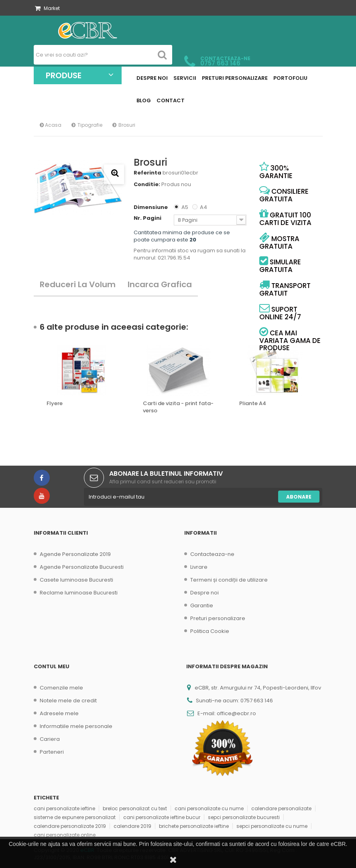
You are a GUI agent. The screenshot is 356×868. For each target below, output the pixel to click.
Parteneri (52, 752)
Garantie (202, 605)
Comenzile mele (61, 688)
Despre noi (204, 593)
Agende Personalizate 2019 (75, 554)
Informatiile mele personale (76, 726)
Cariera (50, 739)
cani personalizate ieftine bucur (162, 817)
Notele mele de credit (68, 701)
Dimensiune (151, 207)
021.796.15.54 (174, 258)
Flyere (55, 404)
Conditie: (147, 185)
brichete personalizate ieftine (194, 826)
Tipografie (90, 125)
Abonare (299, 497)
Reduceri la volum (78, 284)
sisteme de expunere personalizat (75, 817)
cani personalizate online (65, 835)
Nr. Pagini (148, 218)
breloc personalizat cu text (135, 808)
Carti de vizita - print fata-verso (178, 407)
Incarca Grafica (160, 284)
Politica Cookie (210, 631)
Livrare (199, 567)
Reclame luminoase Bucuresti (79, 593)
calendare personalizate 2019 (70, 826)
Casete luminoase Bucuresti (76, 580)
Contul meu (52, 666)
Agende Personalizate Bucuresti (82, 567)
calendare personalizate (281, 808)
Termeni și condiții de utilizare (229, 580)
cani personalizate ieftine (64, 808)
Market (47, 8)
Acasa (51, 125)
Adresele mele (59, 713)
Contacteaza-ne (212, 554)
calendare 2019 (132, 826)
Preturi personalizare (218, 618)
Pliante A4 (253, 404)
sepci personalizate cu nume (272, 826)
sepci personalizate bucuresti (244, 817)
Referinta (147, 173)
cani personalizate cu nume (209, 808)
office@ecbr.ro (236, 713)
